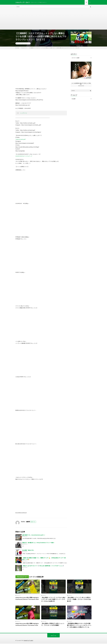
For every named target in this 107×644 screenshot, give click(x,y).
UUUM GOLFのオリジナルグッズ (24, 156)
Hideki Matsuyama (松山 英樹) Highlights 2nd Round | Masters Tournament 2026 (28, 625)
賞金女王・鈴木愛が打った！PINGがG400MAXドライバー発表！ (38, 543)
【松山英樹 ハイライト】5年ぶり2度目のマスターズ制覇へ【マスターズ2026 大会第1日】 (79, 600)
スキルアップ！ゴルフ (28, 641)
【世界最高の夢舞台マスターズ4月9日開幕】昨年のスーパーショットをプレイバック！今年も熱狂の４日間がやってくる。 (79, 626)
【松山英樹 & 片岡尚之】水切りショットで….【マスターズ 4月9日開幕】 (53, 625)
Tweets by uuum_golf (20, 139)
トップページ (24, 113)
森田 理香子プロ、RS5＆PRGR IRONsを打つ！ (34, 535)
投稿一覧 (33, 522)
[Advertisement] (54, 19)
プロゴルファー (26, 44)
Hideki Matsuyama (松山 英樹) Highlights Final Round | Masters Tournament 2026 (28, 599)
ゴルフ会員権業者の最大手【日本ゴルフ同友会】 (81, 84)
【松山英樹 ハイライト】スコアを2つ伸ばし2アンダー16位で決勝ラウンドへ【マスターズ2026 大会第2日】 (53, 600)
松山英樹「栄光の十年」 (28, 550)
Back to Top (54, 636)
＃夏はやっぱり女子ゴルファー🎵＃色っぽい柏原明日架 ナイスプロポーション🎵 (43, 566)
